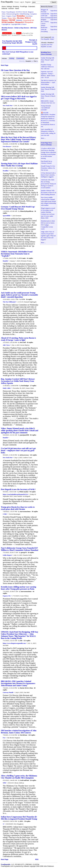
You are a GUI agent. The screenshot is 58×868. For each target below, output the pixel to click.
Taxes (3, 16)
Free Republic (7, 2)
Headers (28, 61)
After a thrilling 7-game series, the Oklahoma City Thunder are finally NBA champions (19, 777)
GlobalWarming (24, 14)
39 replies (27, 821)
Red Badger (25, 386)
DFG (21, 821)
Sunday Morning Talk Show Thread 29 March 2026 (48, 89)
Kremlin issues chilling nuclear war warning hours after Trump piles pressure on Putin (19, 588)
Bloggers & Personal (44, 11)
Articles (4, 58)
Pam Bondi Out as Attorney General (47, 162)
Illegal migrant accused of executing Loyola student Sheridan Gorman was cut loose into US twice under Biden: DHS (48, 213)
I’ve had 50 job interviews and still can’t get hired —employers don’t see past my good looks (18, 451)
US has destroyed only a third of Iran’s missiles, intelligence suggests (48, 175)
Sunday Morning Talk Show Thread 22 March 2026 (48, 96)
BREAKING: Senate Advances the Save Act (48, 102)
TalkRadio (19, 20)
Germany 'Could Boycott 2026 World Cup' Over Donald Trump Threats (18, 208)
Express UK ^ (7, 596)
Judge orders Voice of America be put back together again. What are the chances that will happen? (48, 236)
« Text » (35, 61)
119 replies (32, 735)
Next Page (5, 65)
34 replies (33, 144)
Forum (17, 2)
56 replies (29, 299)
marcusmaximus (25, 511)
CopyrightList (6, 24)
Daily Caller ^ (7, 388)
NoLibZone (24, 735)
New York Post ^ (8, 106)
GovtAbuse (29, 16)
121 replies (27, 641)
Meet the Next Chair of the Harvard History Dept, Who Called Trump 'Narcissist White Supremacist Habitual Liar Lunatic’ (18, 139)
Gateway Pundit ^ (9, 692)
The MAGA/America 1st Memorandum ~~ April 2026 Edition (49, 82)
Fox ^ (5, 738)
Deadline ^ (6, 171)
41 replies (30, 258)
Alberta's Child (25, 73)
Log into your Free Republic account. (47, 46)
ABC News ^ (7, 345)
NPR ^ (5, 783)
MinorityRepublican (27, 101)
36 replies (35, 511)
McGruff (23, 342)
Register (28, 2)
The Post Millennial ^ (10, 302)
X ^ (4, 824)
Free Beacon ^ (7, 146)
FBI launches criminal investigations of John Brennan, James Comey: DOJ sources (19, 732)
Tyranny (4, 18)
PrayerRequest (11, 12)
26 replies (31, 552)
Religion (44, 19)
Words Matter (25, 144)
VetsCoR (44, 29)
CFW (23, 299)
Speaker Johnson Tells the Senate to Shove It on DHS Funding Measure (49, 192)
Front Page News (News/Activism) (46, 144)
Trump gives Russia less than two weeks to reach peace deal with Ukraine (18, 508)
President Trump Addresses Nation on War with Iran (47, 67)
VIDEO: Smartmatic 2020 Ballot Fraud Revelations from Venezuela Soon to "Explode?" (17, 254)
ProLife (25, 12)
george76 (24, 552)
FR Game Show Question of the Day (15, 70)
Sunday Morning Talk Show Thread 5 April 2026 (48, 60)
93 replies (33, 492)
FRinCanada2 (24, 492)
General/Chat (45, 14)
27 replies (33, 386)
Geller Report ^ (8, 555)
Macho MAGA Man (26, 688)
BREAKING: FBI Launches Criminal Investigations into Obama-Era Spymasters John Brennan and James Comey (18, 683)
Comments (20, 58)
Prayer (4, 12)
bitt (21, 641)
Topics (52, 11)
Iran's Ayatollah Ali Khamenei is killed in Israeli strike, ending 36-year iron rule (48, 132)
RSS (37, 859)
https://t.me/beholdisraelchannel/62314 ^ (16, 494)
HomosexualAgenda (13, 14)
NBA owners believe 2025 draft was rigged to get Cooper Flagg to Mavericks (19, 98)
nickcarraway (24, 455)
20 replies (33, 780)
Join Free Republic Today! (48, 38)
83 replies (33, 435)
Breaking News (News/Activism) (46, 53)
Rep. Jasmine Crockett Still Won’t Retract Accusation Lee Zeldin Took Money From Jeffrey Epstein (18, 381)
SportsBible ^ (7, 216)
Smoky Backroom (44, 26)
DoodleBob (23, 168)
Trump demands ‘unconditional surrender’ (46, 108)
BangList (31, 12)
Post (56, 11)
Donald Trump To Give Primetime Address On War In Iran (48, 168)
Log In (22, 2)
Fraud (14, 16)
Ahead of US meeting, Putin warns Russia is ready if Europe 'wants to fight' (18, 339)
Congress (9, 16)
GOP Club (44, 16)
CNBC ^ (6, 514)
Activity (12, 58)
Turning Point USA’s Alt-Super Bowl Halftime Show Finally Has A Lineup (19, 165)
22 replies (34, 73)
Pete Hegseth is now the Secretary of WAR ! (18, 489)
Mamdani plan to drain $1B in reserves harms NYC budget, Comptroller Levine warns (48, 225)
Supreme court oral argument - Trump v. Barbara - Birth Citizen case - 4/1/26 (48, 75)
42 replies (31, 168)
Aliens (4, 14)
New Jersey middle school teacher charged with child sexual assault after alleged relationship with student (49, 201)
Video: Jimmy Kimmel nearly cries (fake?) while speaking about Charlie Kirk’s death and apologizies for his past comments (20, 430)
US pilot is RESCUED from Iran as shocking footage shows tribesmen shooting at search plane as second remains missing (49, 153)
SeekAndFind (24, 780)
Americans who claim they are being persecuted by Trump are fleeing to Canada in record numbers (49, 184)
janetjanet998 (24, 435)
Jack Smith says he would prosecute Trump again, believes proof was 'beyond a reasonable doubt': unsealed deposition (19, 295)
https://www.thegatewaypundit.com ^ (15, 643)
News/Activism (46, 18)
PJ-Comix (22, 258)
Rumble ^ (6, 261)
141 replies (33, 455)
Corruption (33, 14)
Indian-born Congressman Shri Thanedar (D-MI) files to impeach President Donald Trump (19, 818)
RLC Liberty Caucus (45, 22)
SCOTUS (19, 12)
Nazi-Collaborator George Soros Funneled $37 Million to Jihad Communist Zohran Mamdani (20, 549)
